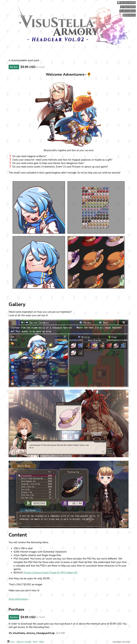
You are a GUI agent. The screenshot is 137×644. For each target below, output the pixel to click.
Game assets (117, 642)
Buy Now (14, 67)
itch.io (13, 642)
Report (35, 642)
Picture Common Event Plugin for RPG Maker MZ (51, 573)
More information (19, 599)
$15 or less (126, 642)
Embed (42, 642)
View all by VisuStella (24, 642)
